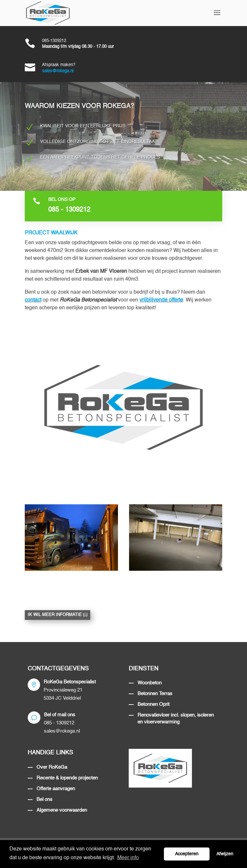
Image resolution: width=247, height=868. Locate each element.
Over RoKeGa (52, 767)
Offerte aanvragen (56, 789)
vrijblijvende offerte (161, 300)
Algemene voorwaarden (62, 810)
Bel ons (44, 799)
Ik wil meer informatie (55, 615)
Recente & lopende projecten (67, 778)
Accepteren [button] (187, 854)
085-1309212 (54, 41)
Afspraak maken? (59, 65)
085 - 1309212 (69, 210)
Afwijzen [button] (225, 854)
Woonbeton (150, 683)
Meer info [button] (128, 858)
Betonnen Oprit (153, 704)
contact (33, 300)
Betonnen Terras (155, 694)
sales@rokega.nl (58, 71)
